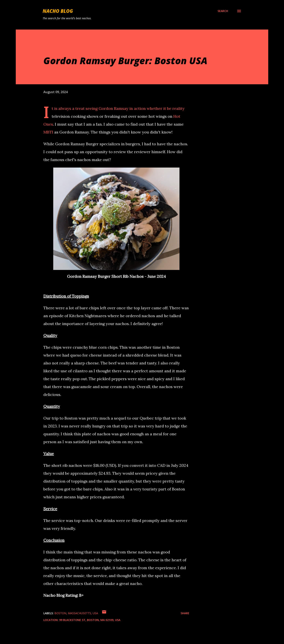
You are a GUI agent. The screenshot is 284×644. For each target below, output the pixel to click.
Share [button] (185, 613)
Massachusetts (79, 613)
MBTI (48, 132)
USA (95, 613)
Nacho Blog (58, 11)
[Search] (223, 11)
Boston (60, 613)
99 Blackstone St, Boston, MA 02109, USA (90, 620)
